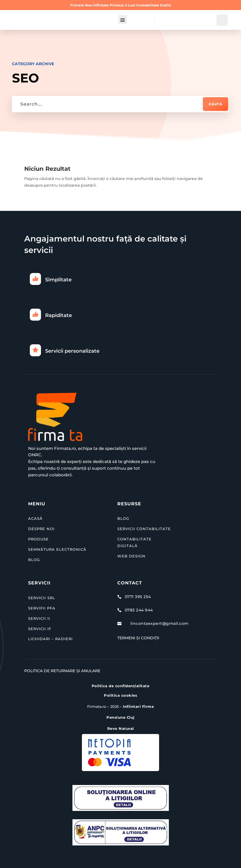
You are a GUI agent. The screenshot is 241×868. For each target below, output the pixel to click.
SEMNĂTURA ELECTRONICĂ (57, 549)
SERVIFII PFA (42, 608)
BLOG (34, 559)
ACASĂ (35, 518)
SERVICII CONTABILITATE (144, 529)
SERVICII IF (40, 628)
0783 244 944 (139, 610)
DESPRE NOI (41, 529)
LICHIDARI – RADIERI (50, 639)
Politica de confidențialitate (121, 686)
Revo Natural (121, 728)
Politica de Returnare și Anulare (62, 671)
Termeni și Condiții (138, 638)
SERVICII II (39, 618)
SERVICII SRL (42, 598)
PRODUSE (38, 539)
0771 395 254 (138, 597)
